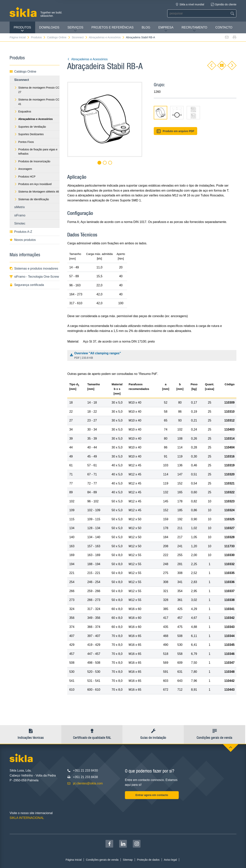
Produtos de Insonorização (32, 161)
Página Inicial (20, 37)
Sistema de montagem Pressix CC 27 (37, 90)
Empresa (166, 29)
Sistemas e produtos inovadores (34, 269)
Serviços (75, 29)
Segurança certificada (27, 285)
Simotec (20, 223)
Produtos (22, 29)
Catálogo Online (59, 37)
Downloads (49, 27)
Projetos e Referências (113, 27)
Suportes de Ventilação (30, 127)
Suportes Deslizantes (29, 134)
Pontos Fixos (24, 142)
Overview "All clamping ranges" (153, 356)
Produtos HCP (25, 177)
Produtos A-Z (21, 232)
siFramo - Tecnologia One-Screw (34, 277)
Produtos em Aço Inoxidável (33, 184)
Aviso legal (170, 860)
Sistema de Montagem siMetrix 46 (37, 192)
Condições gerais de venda (102, 860)
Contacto (224, 27)
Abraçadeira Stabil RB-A (140, 37)
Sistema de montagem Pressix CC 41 (37, 102)
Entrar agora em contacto (152, 795)
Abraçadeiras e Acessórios (107, 37)
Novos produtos (23, 240)
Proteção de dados (148, 860)
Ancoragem (23, 169)
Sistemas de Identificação (32, 199)
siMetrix (20, 207)
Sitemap (128, 860)
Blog (146, 27)
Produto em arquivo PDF (175, 131)
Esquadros (23, 111)
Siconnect (80, 37)
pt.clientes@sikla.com (88, 783)
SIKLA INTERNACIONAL (27, 818)
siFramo (20, 215)
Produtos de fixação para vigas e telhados (36, 152)
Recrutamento (194, 29)
